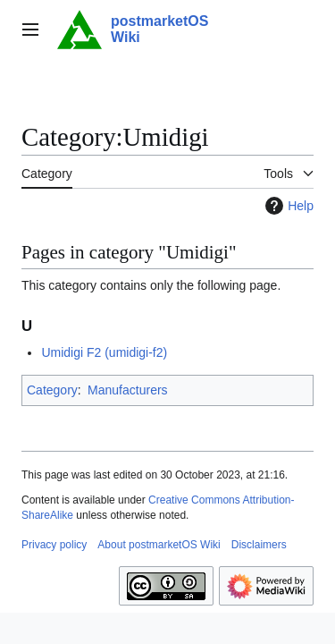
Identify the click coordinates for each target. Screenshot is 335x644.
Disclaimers (259, 545)
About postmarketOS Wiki (159, 545)
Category (52, 390)
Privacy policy (54, 545)
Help (287, 206)
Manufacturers (127, 390)
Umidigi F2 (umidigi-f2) (104, 352)
